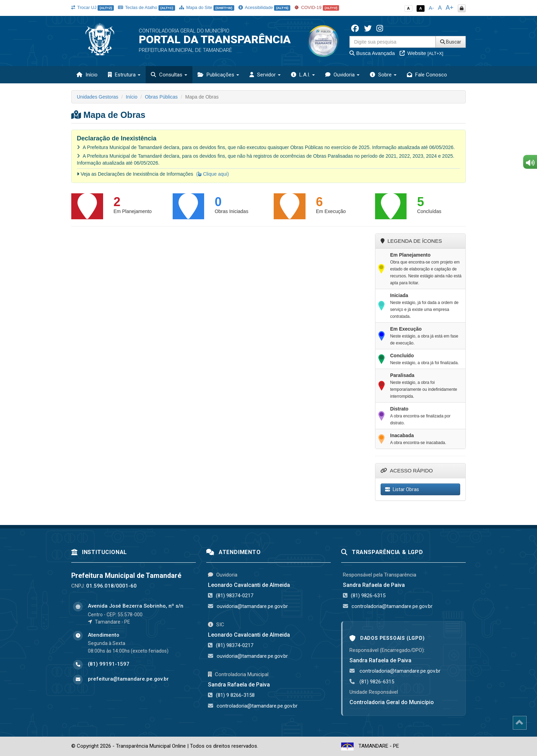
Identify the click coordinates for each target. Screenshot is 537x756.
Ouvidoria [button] (342, 75)
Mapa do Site (207, 7)
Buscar (451, 42)
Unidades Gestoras (98, 97)
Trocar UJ (93, 7)
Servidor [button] (265, 75)
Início (87, 75)
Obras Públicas (161, 97)
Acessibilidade (264, 7)
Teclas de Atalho (147, 7)
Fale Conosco (427, 75)
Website (421, 53)
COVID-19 (317, 7)
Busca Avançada (372, 53)
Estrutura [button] (124, 75)
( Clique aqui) (212, 174)
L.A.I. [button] (303, 75)
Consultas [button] (169, 75)
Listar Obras (402, 489)
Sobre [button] (383, 75)
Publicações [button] (218, 75)
